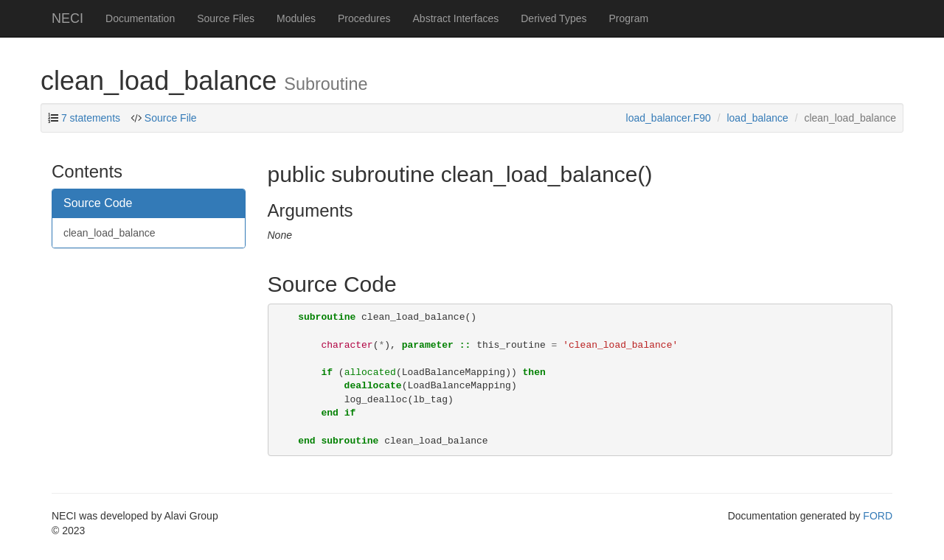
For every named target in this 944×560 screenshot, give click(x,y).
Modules (296, 18)
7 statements (91, 118)
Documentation (140, 18)
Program (628, 18)
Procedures (364, 18)
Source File (171, 118)
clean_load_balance (110, 233)
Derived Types (553, 18)
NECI (67, 18)
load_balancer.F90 (669, 118)
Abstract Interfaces (456, 18)
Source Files (226, 18)
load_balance (757, 118)
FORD (878, 516)
